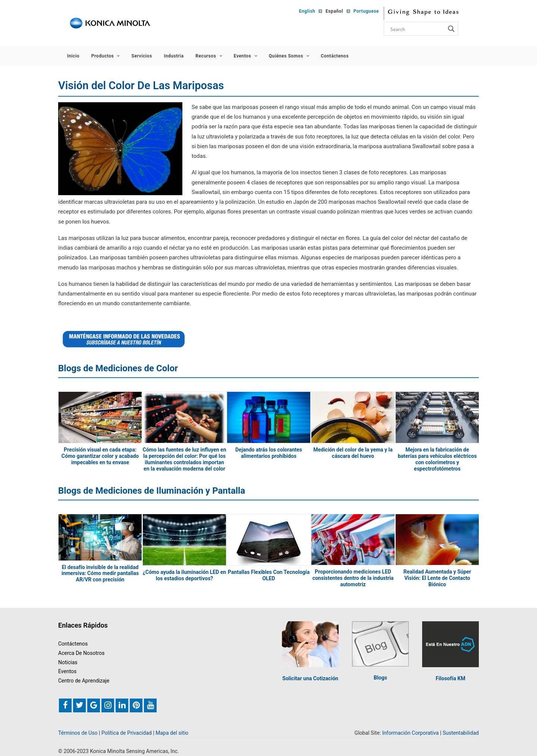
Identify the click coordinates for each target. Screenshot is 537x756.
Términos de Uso (78, 733)
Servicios (142, 56)
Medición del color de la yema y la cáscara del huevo (353, 453)
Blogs (380, 678)
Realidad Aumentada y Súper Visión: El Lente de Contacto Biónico (437, 578)
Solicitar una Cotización (310, 678)
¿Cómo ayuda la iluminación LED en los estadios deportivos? (184, 575)
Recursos (209, 56)
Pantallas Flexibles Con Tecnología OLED (269, 575)
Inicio (73, 56)
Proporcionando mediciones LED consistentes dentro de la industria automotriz (353, 578)
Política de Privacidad (127, 733)
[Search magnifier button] (451, 29)
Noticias (68, 662)
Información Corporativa (411, 733)
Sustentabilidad (461, 733)
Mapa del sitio (172, 733)
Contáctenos (335, 56)
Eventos (245, 56)
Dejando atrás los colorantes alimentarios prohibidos (269, 453)
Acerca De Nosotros (81, 653)
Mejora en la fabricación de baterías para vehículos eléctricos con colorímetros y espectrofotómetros (437, 459)
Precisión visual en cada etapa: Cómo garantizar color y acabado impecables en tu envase (100, 456)
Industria (174, 56)
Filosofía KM (450, 678)
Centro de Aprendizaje (84, 680)
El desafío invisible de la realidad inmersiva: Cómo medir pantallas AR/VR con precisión (100, 573)
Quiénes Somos (289, 56)
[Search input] (417, 29)
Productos (106, 56)
